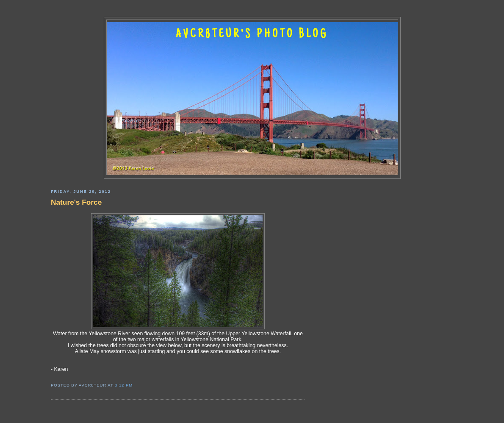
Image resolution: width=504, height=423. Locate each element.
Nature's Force (76, 202)
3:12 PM (124, 385)
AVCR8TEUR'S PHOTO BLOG (252, 35)
